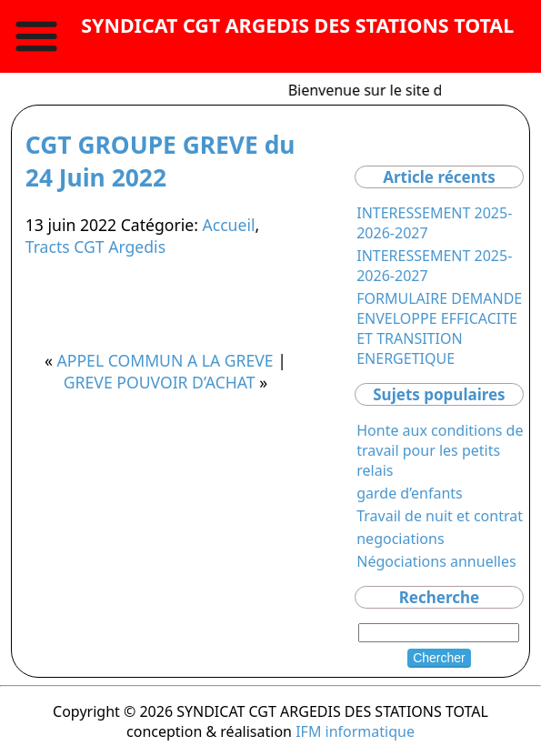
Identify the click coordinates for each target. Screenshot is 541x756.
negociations (400, 539)
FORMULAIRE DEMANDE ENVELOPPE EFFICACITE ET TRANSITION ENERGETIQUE (439, 328)
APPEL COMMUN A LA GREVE (165, 360)
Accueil (228, 225)
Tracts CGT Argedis (95, 247)
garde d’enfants (410, 493)
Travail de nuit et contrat (440, 516)
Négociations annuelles (436, 561)
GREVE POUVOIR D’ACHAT (160, 382)
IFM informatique (355, 731)
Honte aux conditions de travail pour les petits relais (440, 450)
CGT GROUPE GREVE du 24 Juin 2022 (160, 161)
